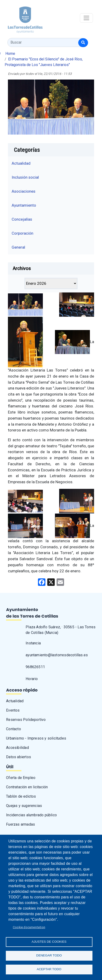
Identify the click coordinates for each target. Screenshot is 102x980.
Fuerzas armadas (20, 824)
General (18, 247)
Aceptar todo (49, 969)
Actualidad (21, 163)
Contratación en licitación (27, 787)
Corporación (22, 233)
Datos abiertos (19, 757)
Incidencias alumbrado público (31, 815)
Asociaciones (24, 191)
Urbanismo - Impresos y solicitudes (36, 738)
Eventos (13, 710)
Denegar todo (49, 955)
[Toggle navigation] (86, 18)
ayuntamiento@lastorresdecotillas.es (57, 655)
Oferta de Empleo (21, 778)
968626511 (35, 667)
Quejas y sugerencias (24, 806)
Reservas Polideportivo (26, 720)
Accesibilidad (17, 748)
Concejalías (22, 219)
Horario (32, 679)
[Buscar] (83, 43)
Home (10, 54)
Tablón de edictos (21, 796)
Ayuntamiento (24, 205)
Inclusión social (25, 177)
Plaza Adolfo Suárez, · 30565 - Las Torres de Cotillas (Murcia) (61, 630)
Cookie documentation (29, 927)
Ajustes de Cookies (49, 942)
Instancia (33, 643)
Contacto (14, 729)
